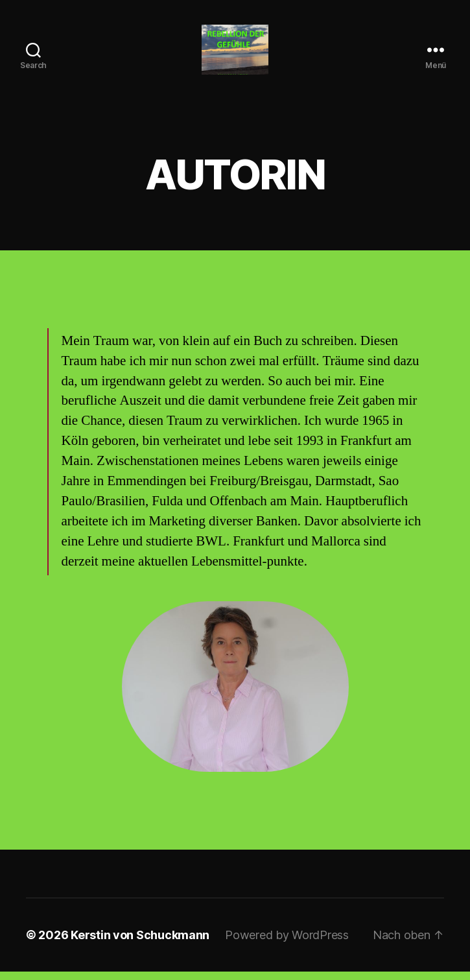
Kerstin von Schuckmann (140, 943)
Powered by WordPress (287, 943)
